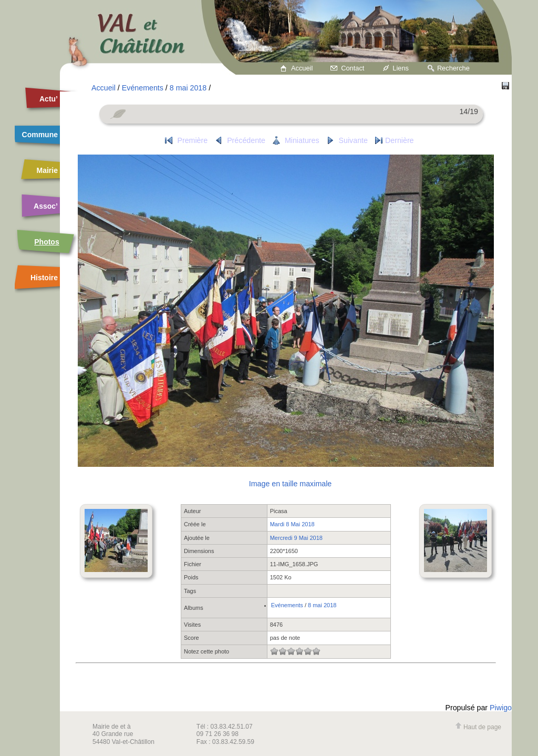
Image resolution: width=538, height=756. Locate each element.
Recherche (453, 68)
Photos (46, 242)
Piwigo (501, 708)
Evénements (143, 88)
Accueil (302, 68)
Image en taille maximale (290, 484)
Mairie (47, 170)
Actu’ (49, 99)
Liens (401, 68)
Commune (40, 135)
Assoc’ (46, 206)
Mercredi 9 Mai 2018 (296, 538)
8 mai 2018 (188, 88)
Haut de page (478, 727)
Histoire (44, 278)
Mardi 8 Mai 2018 (292, 524)
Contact (353, 68)
